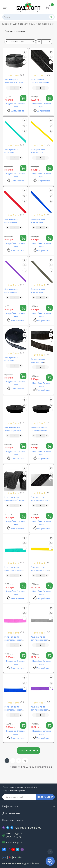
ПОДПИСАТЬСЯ (45, 797)
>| (25, 761)
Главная (7, 24)
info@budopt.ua (14, 842)
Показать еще (28, 751)
